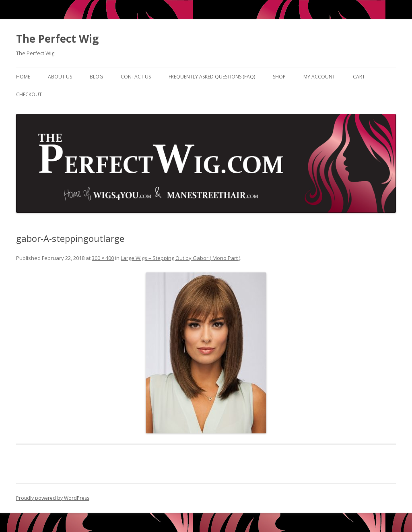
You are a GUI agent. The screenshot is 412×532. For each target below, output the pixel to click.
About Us (60, 77)
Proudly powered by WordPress (53, 498)
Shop (279, 77)
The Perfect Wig (57, 39)
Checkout (29, 94)
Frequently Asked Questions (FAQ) (212, 77)
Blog (96, 77)
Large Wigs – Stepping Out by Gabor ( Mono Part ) (180, 258)
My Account (319, 77)
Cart (359, 77)
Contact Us (136, 77)
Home (23, 77)
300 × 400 (103, 258)
